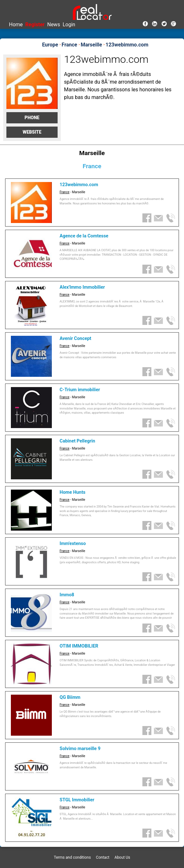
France (64, 192)
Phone (32, 118)
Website (32, 132)
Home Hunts (72, 492)
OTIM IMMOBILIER (79, 646)
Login (69, 25)
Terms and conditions (72, 857)
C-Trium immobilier (80, 390)
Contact (103, 857)
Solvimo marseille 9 (80, 749)
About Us (122, 857)
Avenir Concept (75, 339)
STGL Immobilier (77, 800)
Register (35, 25)
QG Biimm (70, 697)
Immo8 (67, 595)
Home (16, 25)
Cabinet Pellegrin (77, 441)
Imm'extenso (73, 544)
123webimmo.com (79, 185)
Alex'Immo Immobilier (82, 287)
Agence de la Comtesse (84, 236)
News (53, 25)
